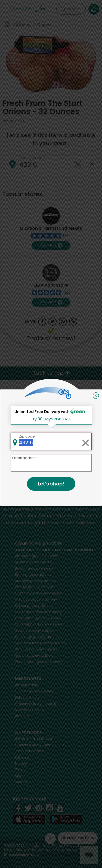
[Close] (96, 396)
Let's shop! (51, 484)
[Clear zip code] (85, 441)
